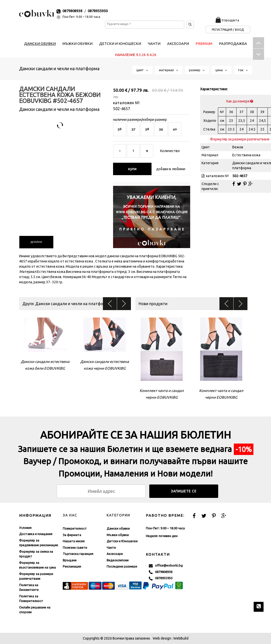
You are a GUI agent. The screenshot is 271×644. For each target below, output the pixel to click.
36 (120, 129)
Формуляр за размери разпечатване (240, 139)
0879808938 (72, 11)
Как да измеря (240, 101)
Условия (25, 528)
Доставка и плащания (36, 534)
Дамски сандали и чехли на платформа (59, 68)
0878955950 (98, 11)
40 (175, 129)
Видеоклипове (118, 560)
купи (132, 169)
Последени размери (122, 566)
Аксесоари (115, 554)
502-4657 (122, 109)
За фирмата (72, 535)
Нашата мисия (74, 541)
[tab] (36, 242)
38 (147, 129)
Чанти (111, 547)
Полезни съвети (75, 547)
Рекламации (72, 566)
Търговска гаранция (78, 554)
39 (161, 129)
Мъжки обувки (118, 535)
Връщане (70, 560)
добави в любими (171, 169)
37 (133, 129)
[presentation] (36, 242)
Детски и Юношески (122, 541)
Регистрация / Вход (228, 30)
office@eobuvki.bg (166, 566)
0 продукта (230, 20)
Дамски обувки (118, 528)
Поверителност (75, 528)
